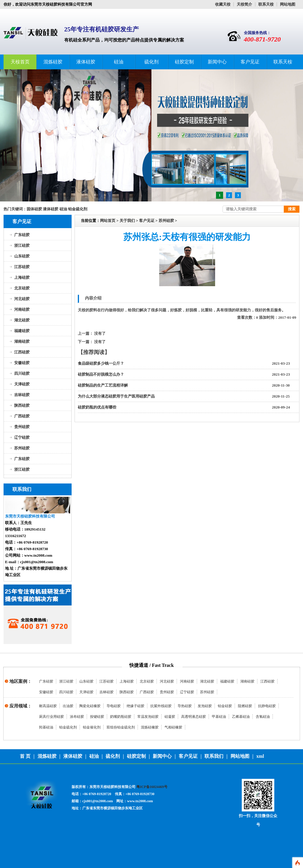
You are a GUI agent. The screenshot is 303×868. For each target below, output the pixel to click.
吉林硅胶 (22, 395)
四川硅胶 (22, 373)
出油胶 (68, 706)
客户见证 (250, 62)
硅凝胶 (170, 717)
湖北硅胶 (22, 320)
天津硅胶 (22, 384)
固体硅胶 (34, 209)
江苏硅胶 (22, 267)
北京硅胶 (22, 288)
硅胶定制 (184, 62)
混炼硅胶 (53, 62)
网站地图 (288, 4)
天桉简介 (244, 4)
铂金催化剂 (92, 727)
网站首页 (108, 221)
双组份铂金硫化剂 (121, 727)
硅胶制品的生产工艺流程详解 (103, 385)
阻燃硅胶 (245, 706)
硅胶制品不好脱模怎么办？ (101, 374)
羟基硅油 (46, 727)
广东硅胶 (22, 235)
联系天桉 (266, 4)
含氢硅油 (263, 717)
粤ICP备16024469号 (152, 787)
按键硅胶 (97, 717)
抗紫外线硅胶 (161, 706)
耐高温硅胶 (48, 706)
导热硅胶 (185, 706)
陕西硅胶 (22, 405)
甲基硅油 (219, 717)
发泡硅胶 (205, 706)
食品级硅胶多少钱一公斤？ (101, 363)
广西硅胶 (22, 416)
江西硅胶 (22, 352)
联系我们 (214, 756)
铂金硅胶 (225, 706)
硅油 (119, 62)
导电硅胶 (114, 706)
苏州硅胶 (22, 448)
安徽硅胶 (22, 363)
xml (260, 756)
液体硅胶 (86, 62)
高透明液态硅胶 (194, 717)
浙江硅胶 (22, 245)
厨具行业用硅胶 (51, 717)
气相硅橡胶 (173, 727)
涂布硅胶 (77, 717)
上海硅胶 (22, 277)
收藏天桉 (223, 4)
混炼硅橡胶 (150, 727)
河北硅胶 (22, 299)
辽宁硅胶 (22, 437)
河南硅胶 (22, 309)
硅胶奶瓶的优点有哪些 (97, 407)
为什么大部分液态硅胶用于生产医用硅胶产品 (116, 396)
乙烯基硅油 (241, 717)
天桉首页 (20, 62)
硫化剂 (151, 62)
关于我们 (127, 221)
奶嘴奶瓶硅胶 (121, 717)
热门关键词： (15, 209)
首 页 (25, 756)
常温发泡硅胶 (148, 717)
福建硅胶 (22, 331)
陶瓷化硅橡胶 (90, 706)
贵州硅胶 (22, 427)
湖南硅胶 (22, 341)
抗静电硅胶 (267, 706)
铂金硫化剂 (78, 209)
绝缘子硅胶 (136, 706)
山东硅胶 (22, 256)
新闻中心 (217, 62)
